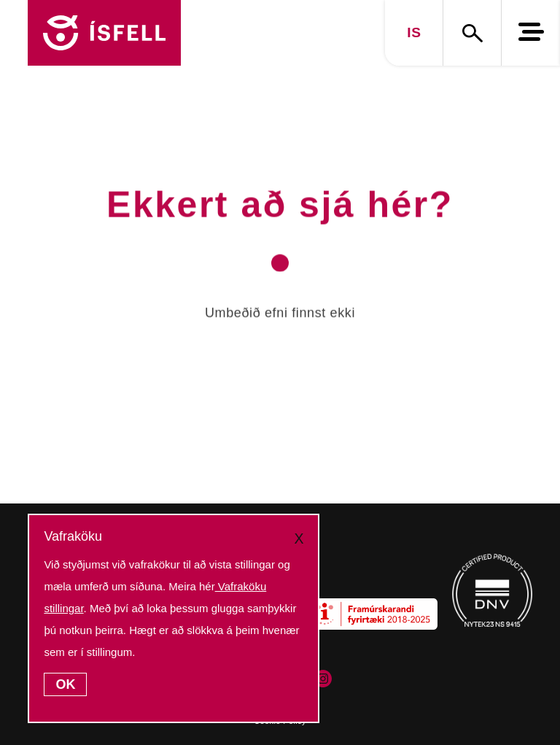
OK (65, 684)
